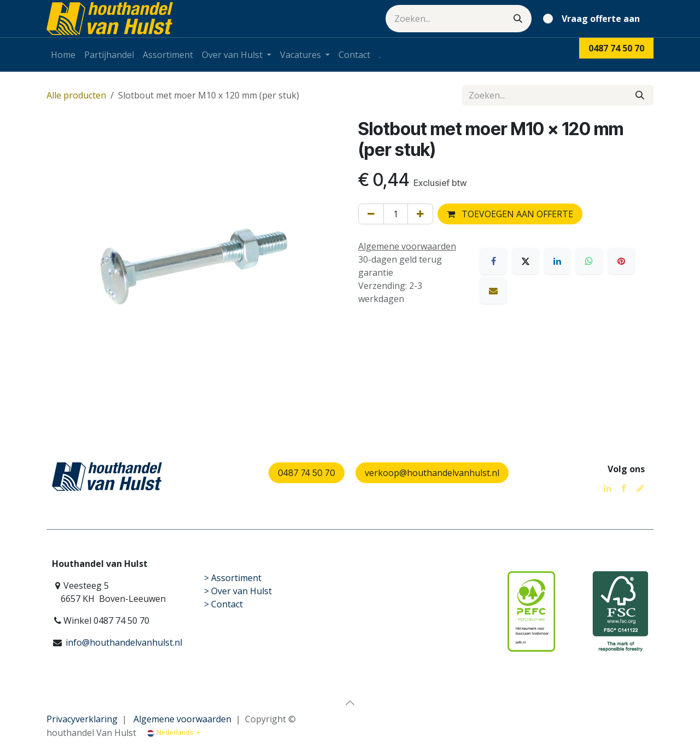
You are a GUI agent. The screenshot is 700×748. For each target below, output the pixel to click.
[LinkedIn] (557, 261)
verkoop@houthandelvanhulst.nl (432, 473)
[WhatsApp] (589, 261)
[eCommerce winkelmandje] (594, 19)
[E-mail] (493, 291)
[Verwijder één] (371, 214)
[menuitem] (63, 55)
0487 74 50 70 (307, 473)
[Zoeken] (518, 19)
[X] (526, 261)
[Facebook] (493, 261)
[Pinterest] (621, 261)
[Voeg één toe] (420, 214)
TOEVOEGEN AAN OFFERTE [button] (510, 214)
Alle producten (76, 95)
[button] (350, 703)
